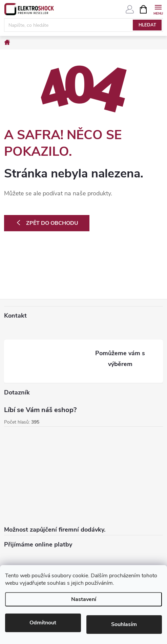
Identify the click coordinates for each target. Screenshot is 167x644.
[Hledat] (83, 25)
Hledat (147, 25)
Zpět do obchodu (52, 223)
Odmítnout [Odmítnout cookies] (43, 623)
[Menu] (158, 9)
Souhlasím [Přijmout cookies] (124, 624)
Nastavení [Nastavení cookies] (84, 599)
